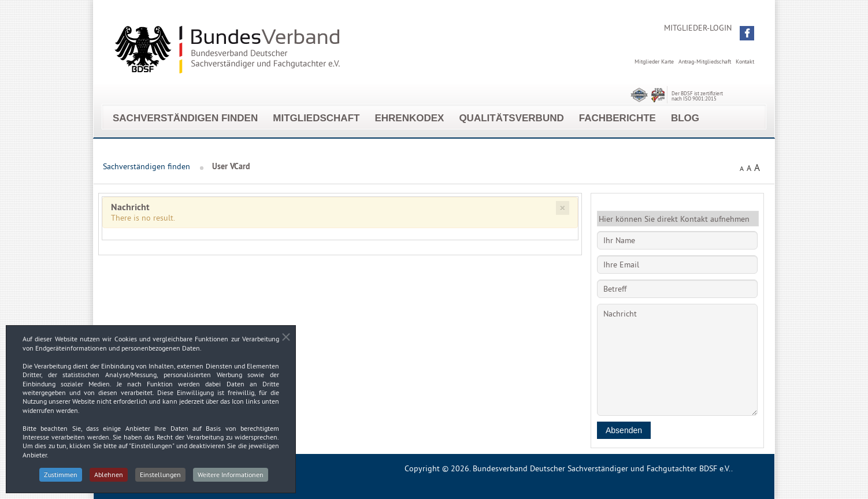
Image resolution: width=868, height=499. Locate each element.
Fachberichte (617, 118)
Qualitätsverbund (511, 118)
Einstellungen (160, 476)
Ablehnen (109, 476)
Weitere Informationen (231, 476)
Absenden (624, 430)
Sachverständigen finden (185, 118)
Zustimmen (61, 476)
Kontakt (745, 62)
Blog (685, 118)
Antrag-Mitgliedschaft (705, 62)
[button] (747, 33)
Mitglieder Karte (654, 62)
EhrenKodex (409, 118)
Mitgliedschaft (316, 118)
